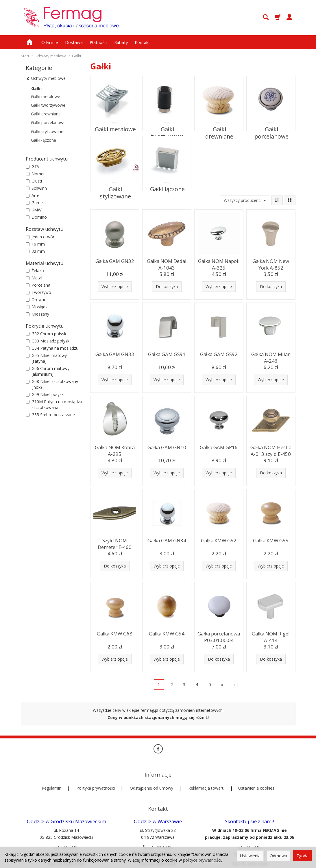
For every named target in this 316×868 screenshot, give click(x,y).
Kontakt (142, 42)
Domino (36, 217)
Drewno (36, 300)
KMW (34, 210)
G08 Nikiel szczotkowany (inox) (52, 384)
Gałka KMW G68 (115, 633)
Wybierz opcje (115, 286)
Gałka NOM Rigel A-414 (271, 636)
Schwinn (36, 188)
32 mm (35, 251)
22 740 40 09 (158, 827)
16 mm (35, 244)
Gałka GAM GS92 (219, 354)
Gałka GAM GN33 (115, 354)
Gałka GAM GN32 (115, 260)
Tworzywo (38, 292)
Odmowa (278, 856)
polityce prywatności (202, 860)
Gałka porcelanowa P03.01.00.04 (219, 636)
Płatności (98, 42)
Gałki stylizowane (115, 185)
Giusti (34, 181)
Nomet (35, 174)
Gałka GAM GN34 (167, 540)
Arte (33, 195)
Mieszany (37, 314)
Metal (34, 278)
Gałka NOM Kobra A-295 (115, 449)
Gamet (35, 203)
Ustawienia (250, 856)
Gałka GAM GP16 (219, 447)
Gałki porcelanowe (271, 125)
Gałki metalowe (115, 125)
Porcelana (38, 285)
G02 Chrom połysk (46, 334)
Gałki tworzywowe (167, 125)
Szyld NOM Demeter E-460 (115, 542)
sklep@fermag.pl (250, 834)
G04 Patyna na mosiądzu (52, 348)
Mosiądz (37, 307)
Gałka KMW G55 (271, 540)
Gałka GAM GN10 (167, 447)
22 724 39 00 (250, 827)
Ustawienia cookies (256, 778)
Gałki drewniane (219, 125)
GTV (33, 166)
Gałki (36, 88)
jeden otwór (40, 237)
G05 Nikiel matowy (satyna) (46, 358)
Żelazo (35, 271)
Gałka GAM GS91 (167, 354)
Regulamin (51, 778)
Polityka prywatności (96, 778)
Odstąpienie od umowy (151, 778)
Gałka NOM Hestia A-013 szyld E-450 (271, 449)
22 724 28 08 (66, 827)
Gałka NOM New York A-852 (271, 263)
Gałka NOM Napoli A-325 (219, 263)
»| (236, 684)
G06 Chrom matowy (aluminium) (48, 371)
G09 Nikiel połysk (45, 394)
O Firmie (50, 42)
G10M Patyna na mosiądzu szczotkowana (54, 404)
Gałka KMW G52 (219, 540)
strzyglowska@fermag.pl (158, 834)
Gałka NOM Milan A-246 (271, 356)
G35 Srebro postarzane (50, 415)
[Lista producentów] (245, 200)
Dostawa (74, 42)
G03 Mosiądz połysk (48, 341)
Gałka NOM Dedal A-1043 (167, 263)
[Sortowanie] (277, 200)
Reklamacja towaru (206, 778)
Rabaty (121, 42)
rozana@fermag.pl (66, 834)
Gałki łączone (167, 185)
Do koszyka (167, 286)
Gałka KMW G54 (167, 633)
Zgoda (302, 856)
